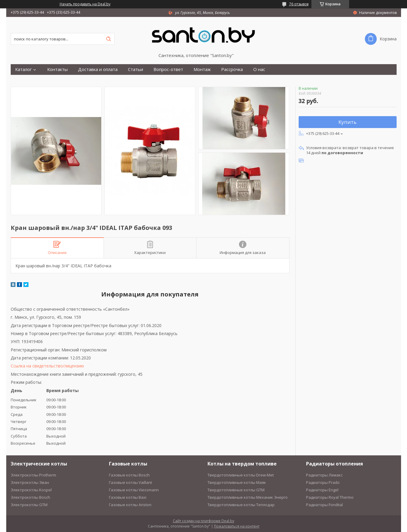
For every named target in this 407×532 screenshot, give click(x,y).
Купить (347, 122)
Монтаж (202, 69)
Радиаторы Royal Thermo (330, 497)
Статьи (136, 69)
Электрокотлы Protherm (33, 475)
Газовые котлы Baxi (128, 497)
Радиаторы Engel (322, 490)
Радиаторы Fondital (324, 505)
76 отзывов (299, 4)
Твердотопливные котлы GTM (236, 490)
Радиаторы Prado (323, 482)
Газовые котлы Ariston (130, 505)
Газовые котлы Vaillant (130, 482)
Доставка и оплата (98, 69)
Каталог (23, 69)
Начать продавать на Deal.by (85, 4)
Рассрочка (232, 69)
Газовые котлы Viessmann (134, 490)
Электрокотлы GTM (29, 505)
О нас (259, 69)
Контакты (57, 69)
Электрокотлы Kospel (31, 490)
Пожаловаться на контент (237, 526)
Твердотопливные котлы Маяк (237, 482)
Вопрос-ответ (168, 69)
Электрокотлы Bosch (30, 497)
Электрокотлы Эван (30, 482)
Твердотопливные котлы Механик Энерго (248, 497)
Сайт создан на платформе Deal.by (203, 521)
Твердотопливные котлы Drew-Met (241, 475)
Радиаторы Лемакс (324, 475)
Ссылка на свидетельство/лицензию (47, 366)
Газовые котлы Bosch (129, 475)
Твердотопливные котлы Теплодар (241, 505)
